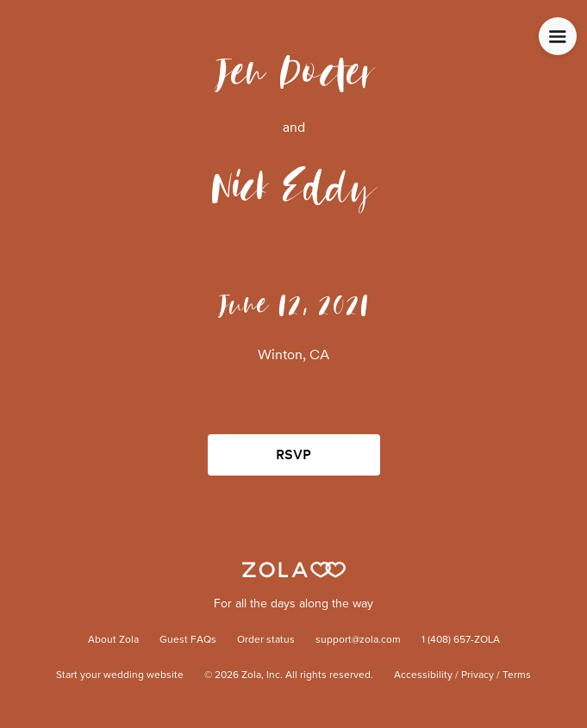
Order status (266, 640)
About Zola (113, 640)
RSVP (293, 454)
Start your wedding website (120, 675)
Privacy (478, 675)
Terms (517, 675)
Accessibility (423, 675)
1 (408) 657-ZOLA (461, 640)
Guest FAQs (188, 640)
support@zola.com (358, 640)
